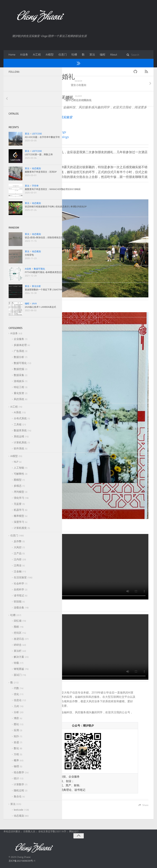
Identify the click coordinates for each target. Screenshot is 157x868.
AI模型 (50, 54)
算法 (92, 54)
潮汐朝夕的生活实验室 (57, 117)
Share (143, 805)
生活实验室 (36, 63)
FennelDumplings (55, 132)
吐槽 (74, 54)
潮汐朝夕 (51, 122)
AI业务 (24, 54)
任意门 (63, 54)
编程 (103, 54)
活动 (48, 88)
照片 (57, 88)
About (114, 54)
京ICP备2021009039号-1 (22, 861)
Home (12, 54)
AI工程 (37, 54)
